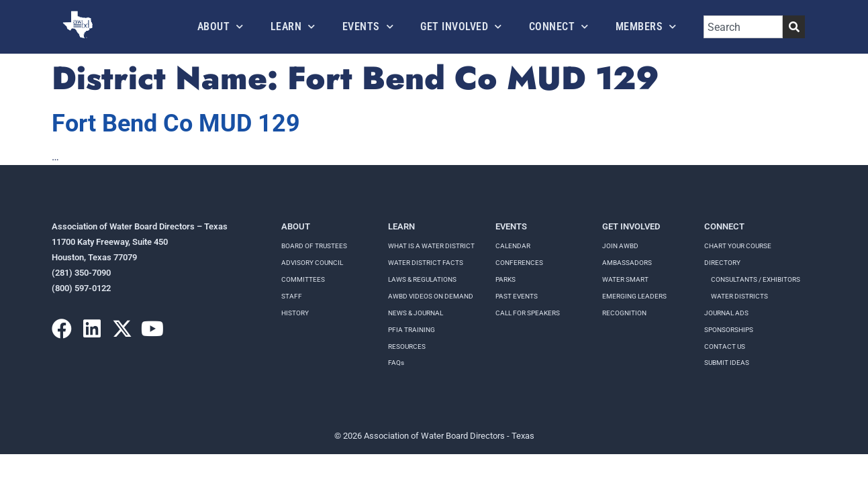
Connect (559, 26)
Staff (292, 296)
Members (646, 26)
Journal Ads (726, 313)
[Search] (794, 27)
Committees (303, 279)
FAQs (396, 363)
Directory (722, 263)
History (295, 313)
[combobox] (743, 27)
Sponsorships (729, 330)
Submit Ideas (727, 363)
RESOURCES (407, 346)
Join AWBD (620, 246)
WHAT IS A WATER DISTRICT (431, 246)
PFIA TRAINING (412, 330)
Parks (505, 279)
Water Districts (739, 296)
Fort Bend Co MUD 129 (176, 123)
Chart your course (738, 246)
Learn (293, 26)
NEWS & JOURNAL (416, 313)
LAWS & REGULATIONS (422, 279)
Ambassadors (627, 263)
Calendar (513, 246)
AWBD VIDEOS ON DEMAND (431, 296)
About (221, 26)
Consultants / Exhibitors (756, 279)
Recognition (624, 313)
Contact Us (725, 346)
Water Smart (625, 279)
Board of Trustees (314, 246)
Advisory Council (312, 263)
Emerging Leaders (634, 296)
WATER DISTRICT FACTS (426, 263)
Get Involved (461, 26)
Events (368, 26)
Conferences (519, 263)
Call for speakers (528, 313)
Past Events (517, 296)
